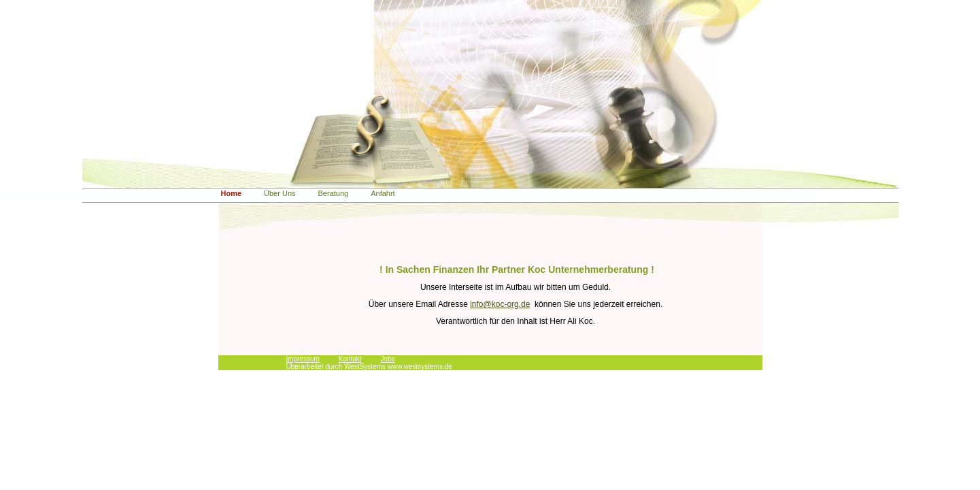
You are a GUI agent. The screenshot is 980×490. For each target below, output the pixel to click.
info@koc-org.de (500, 304)
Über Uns (280, 193)
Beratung (334, 193)
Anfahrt (383, 193)
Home (232, 193)
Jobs (387, 359)
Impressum (303, 359)
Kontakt (350, 359)
